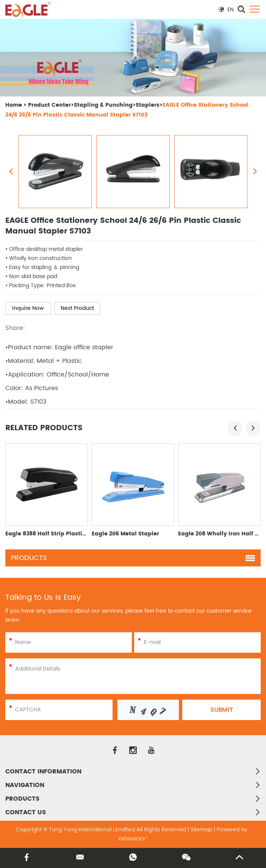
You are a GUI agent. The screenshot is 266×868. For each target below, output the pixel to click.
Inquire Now (28, 308)
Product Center (49, 105)
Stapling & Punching (103, 105)
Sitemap (201, 830)
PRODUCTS (22, 799)
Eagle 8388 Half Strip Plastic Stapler (56, 534)
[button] (235, 428)
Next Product (77, 308)
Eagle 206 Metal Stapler (125, 534)
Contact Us (26, 812)
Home (14, 105)
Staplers (148, 105)
